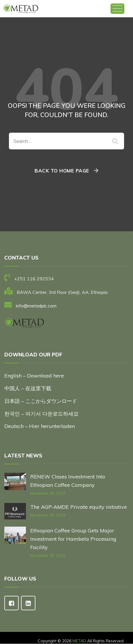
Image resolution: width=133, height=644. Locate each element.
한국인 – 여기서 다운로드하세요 (41, 414)
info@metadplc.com (36, 306)
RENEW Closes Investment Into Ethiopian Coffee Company (68, 481)
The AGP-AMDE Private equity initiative (79, 507)
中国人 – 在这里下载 (28, 388)
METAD (79, 641)
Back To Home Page (62, 171)
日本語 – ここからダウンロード (41, 401)
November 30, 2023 (48, 493)
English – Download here (35, 376)
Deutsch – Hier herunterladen (40, 426)
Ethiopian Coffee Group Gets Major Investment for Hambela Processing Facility (73, 539)
